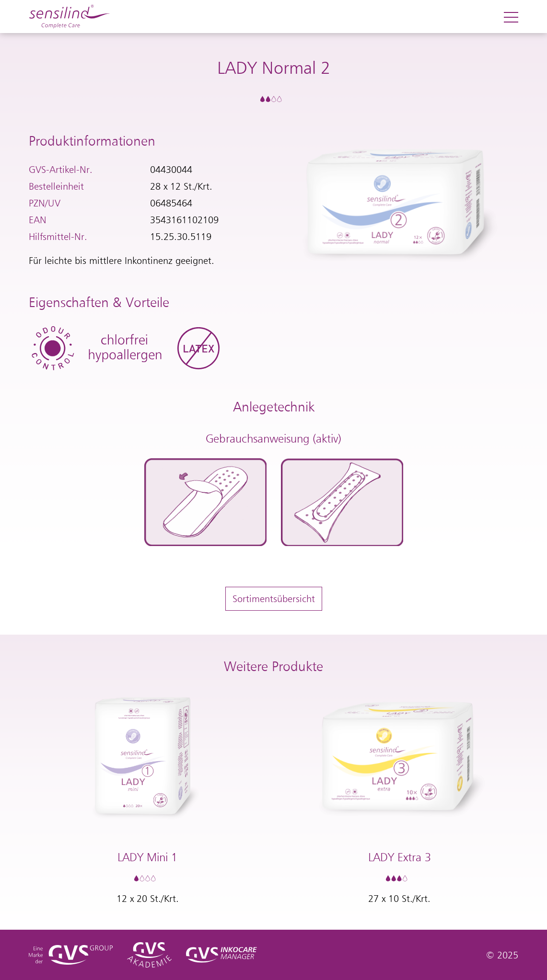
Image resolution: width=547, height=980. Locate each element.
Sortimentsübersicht (274, 599)
